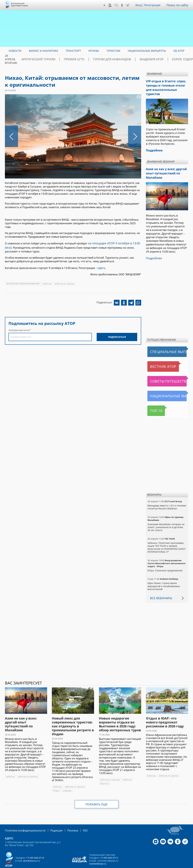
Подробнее (153, 249)
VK (118, 5)
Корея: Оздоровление (173, 59)
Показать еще (97, 795)
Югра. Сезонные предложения (165, 561)
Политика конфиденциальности (23, 821)
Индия (56, 781)
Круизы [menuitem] (94, 51)
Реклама (66, 821)
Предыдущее (11, 136)
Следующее (135, 136)
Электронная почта (19, 328)
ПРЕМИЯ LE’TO (77, 59)
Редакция (51, 821)
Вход (141, 5)
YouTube (112, 5)
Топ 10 (153, 401)
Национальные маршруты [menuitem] (147, 51)
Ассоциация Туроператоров (19, 4)
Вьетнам (104, 774)
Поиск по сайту (179, 5)
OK (124, 5)
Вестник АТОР (157, 357)
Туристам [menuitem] (113, 51)
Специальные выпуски (162, 342)
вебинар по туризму (64, 282)
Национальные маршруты (165, 386)
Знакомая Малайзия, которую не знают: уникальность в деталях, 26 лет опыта (167, 518)
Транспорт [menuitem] (73, 51)
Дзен (107, 5)
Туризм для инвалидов (108, 59)
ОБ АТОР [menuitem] (179, 51)
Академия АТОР (141, 59)
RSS (78, 821)
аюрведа (67, 781)
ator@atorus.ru (31, 851)
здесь (101, 266)
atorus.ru (164, 865)
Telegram (130, 5)
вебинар (47, 282)
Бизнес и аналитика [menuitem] (44, 51)
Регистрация (155, 5)
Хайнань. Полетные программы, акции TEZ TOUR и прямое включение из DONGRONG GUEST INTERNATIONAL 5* (166, 538)
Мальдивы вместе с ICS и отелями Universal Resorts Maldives (167, 498)
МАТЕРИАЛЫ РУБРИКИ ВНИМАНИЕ (23, 282)
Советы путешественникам (165, 372)
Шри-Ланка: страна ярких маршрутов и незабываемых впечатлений (164, 577)
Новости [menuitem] (15, 51)
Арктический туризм (48, 59)
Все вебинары (160, 589)
